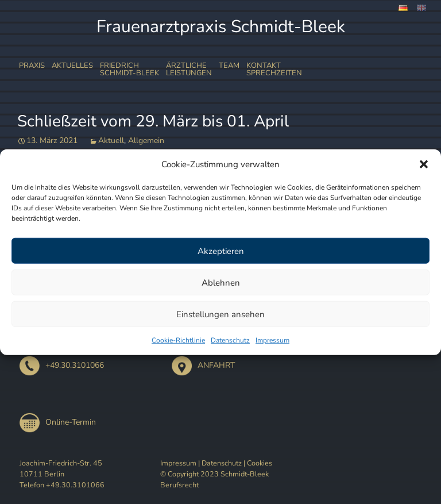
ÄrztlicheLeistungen (189, 69)
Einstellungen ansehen (220, 314)
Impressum (272, 340)
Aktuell (111, 141)
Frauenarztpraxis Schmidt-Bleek (221, 27)
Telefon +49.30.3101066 (62, 485)
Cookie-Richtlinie (178, 340)
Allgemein (146, 141)
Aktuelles (72, 66)
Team (229, 66)
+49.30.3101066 (62, 365)
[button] (424, 164)
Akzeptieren (221, 251)
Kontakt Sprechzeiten (274, 69)
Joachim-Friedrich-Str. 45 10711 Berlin (61, 468)
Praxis (32, 66)
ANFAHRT (203, 365)
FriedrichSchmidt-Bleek (129, 69)
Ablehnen (221, 282)
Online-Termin (58, 422)
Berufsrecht (179, 485)
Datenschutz (230, 340)
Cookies (260, 463)
